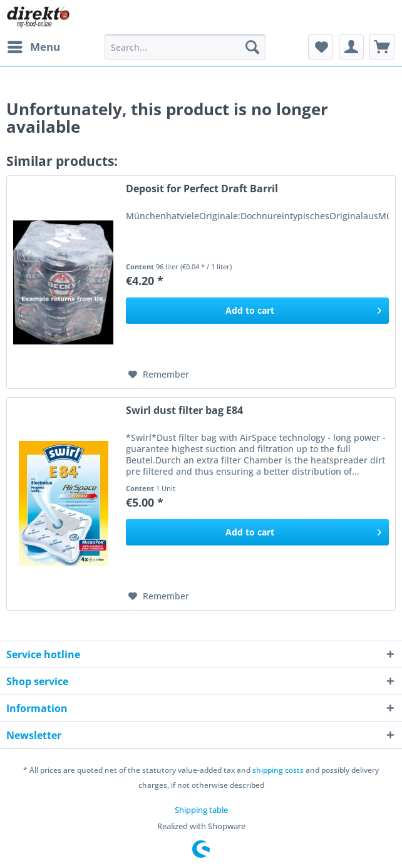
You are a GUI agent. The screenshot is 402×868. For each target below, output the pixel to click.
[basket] (382, 47)
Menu (34, 45)
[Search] (252, 47)
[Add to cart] (257, 311)
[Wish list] (321, 47)
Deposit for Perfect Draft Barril (202, 189)
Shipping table (201, 810)
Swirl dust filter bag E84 (184, 411)
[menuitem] (33, 47)
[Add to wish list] (159, 375)
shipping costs (278, 770)
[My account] (351, 47)
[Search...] (185, 47)
